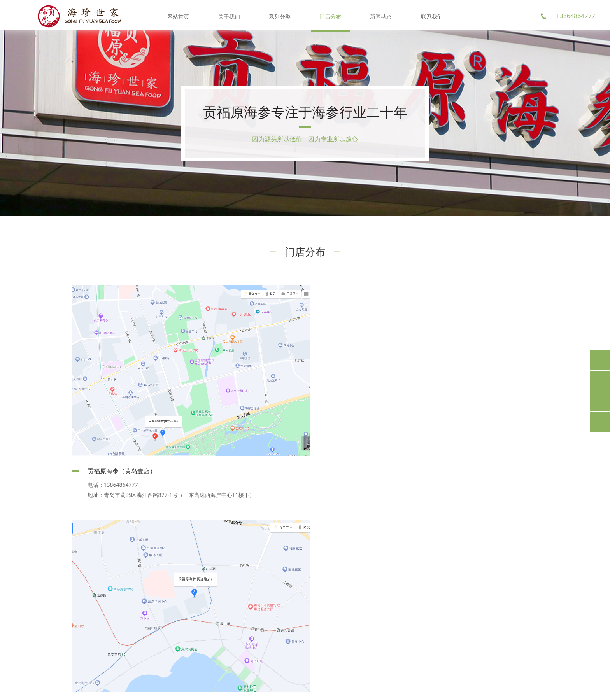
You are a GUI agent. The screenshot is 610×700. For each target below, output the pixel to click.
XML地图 (376, 688)
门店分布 (330, 15)
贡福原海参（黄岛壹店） (122, 466)
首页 (261, 520)
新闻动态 (380, 15)
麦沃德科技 (430, 688)
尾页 (349, 520)
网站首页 (179, 15)
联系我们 (431, 15)
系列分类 (280, 15)
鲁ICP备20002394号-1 (337, 688)
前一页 (285, 520)
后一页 (326, 520)
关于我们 (230, 15)
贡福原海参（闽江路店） (362, 467)
